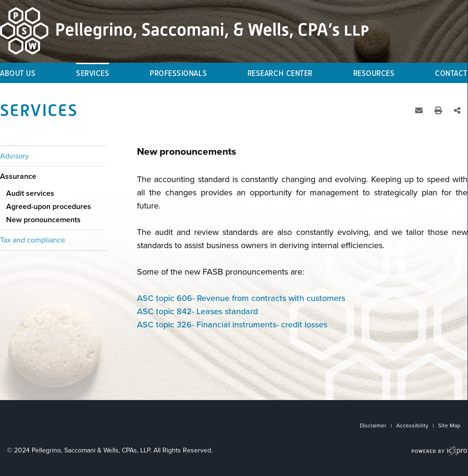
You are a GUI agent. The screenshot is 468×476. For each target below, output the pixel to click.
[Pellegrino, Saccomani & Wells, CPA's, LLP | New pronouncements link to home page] (184, 31)
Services (93, 74)
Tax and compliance (33, 240)
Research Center (280, 74)
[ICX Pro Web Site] (439, 451)
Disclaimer (373, 426)
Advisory (14, 156)
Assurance (18, 176)
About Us (18, 74)
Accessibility (412, 426)
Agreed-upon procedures (49, 207)
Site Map (449, 426)
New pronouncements (43, 220)
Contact (451, 74)
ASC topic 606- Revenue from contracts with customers (241, 298)
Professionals (178, 74)
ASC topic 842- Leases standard (197, 311)
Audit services (30, 193)
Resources (374, 74)
